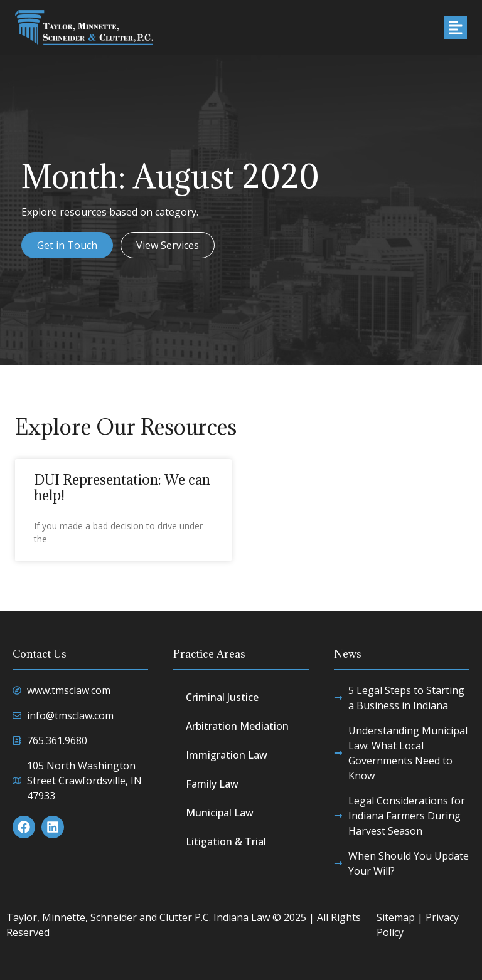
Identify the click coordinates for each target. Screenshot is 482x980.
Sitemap (396, 917)
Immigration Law (227, 755)
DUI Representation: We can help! (122, 487)
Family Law (212, 784)
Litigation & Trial (226, 841)
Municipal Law (220, 813)
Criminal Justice (222, 697)
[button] (456, 28)
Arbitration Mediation (237, 726)
